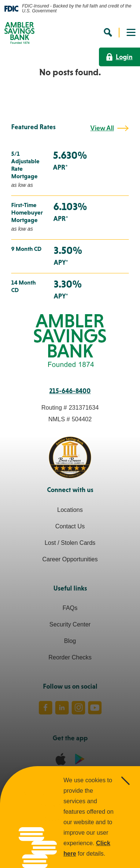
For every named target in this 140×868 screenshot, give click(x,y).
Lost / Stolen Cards (70, 543)
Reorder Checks (70, 657)
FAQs (70, 608)
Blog (70, 641)
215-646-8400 (70, 391)
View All (102, 128)
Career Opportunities (70, 559)
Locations (70, 510)
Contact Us (70, 526)
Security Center (70, 624)
